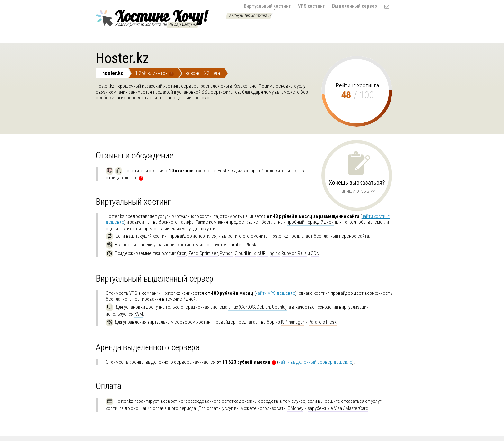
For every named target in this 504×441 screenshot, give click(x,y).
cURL (263, 253)
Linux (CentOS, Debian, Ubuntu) (257, 307)
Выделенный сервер (355, 6)
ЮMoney (295, 408)
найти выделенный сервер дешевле (315, 362)
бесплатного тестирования (133, 299)
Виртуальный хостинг (267, 6)
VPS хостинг (311, 6)
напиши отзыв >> (357, 191)
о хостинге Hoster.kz (202, 171)
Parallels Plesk (242, 245)
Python (226, 253)
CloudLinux (245, 253)
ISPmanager (293, 322)
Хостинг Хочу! (151, 17)
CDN (315, 253)
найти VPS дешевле (275, 293)
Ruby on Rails (294, 253)
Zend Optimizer (203, 253)
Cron (182, 253)
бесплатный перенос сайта (341, 236)
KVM (139, 314)
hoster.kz (113, 73)
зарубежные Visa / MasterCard (338, 408)
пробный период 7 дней (310, 222)
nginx (275, 253)
